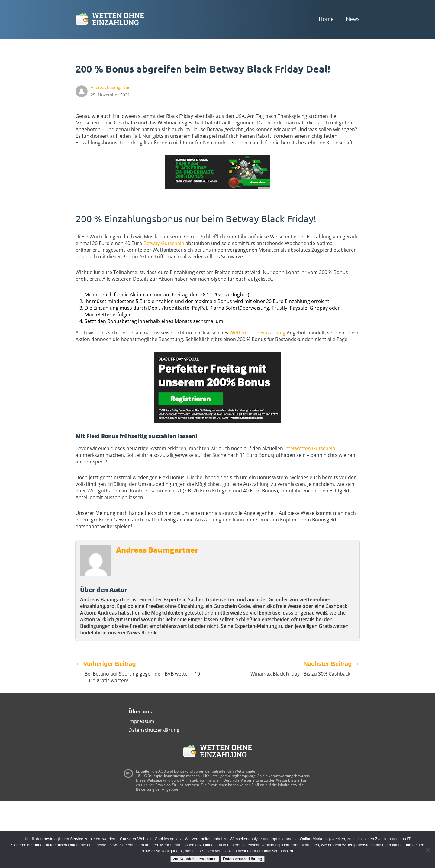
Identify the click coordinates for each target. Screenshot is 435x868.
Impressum (141, 721)
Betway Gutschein (164, 243)
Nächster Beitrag (331, 664)
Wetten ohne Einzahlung (258, 333)
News (353, 19)
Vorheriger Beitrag (106, 664)
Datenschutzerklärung (154, 730)
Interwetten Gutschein (310, 448)
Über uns (140, 711)
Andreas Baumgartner (157, 550)
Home (326, 19)
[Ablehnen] (427, 850)
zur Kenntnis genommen (195, 859)
